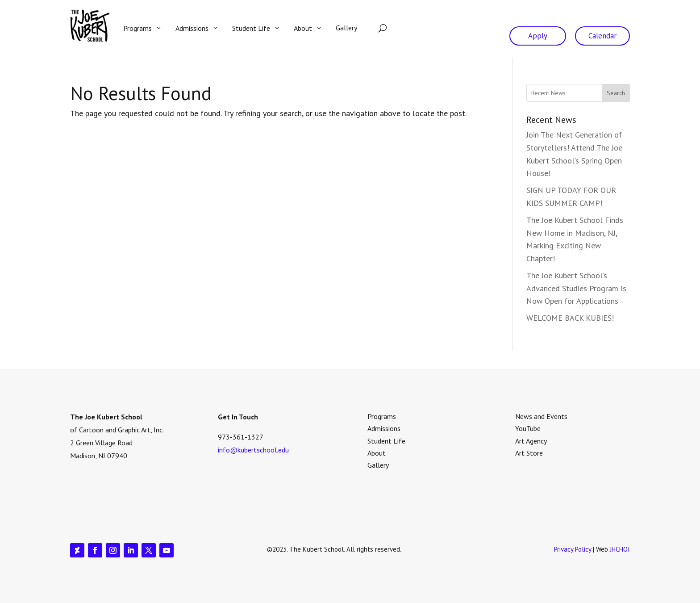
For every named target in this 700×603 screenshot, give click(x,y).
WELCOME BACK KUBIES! (570, 318)
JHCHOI (620, 549)
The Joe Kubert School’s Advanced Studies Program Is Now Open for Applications (576, 288)
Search (616, 93)
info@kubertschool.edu (253, 450)
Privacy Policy (573, 549)
